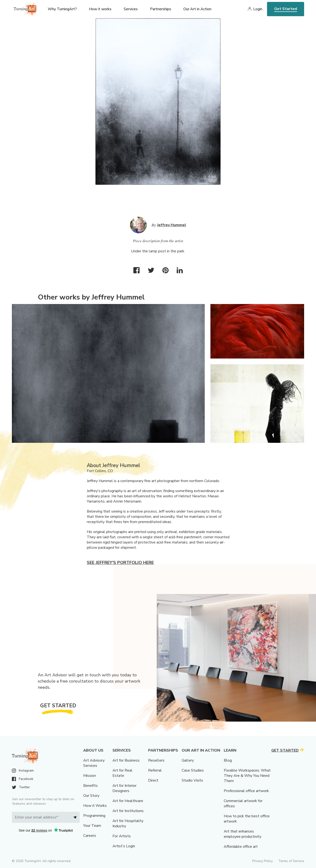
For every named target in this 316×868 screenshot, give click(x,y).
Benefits (90, 786)
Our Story (91, 796)
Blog (228, 760)
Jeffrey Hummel (172, 225)
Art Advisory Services (94, 763)
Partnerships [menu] (161, 9)
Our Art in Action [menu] (197, 9)
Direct (153, 780)
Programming (94, 816)
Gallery (188, 760)
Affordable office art (241, 847)
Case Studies (193, 770)
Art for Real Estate (122, 773)
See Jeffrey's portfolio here (120, 563)
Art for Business (126, 760)
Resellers (156, 760)
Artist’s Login (124, 846)
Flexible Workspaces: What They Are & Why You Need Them (247, 776)
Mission (90, 776)
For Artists (122, 836)
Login (258, 9)
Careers (90, 836)
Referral (155, 770)
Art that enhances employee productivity (243, 834)
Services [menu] (131, 9)
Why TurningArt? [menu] (62, 9)
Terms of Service (291, 861)
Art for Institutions (128, 811)
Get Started (286, 9)
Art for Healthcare (128, 801)
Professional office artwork (246, 791)
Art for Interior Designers (124, 788)
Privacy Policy (263, 861)
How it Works (95, 806)
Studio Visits (192, 780)
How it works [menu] (100, 9)
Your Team (92, 826)
